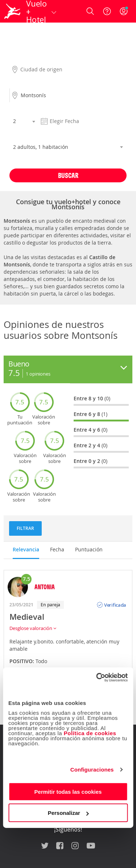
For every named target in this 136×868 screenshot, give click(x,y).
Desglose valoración (33, 628)
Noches (18, 109)
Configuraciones (92, 770)
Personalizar (68, 813)
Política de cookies (90, 733)
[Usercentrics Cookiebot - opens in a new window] (97, 677)
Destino (18, 83)
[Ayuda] (107, 11)
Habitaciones (24, 135)
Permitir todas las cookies (68, 791)
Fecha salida (53, 109)
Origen (17, 58)
